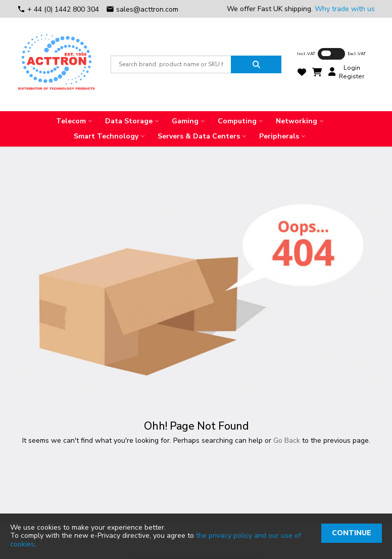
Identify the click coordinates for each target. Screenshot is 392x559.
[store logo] (56, 64)
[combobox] (171, 64)
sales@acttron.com (142, 9)
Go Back (287, 440)
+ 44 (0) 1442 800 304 (59, 9)
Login (352, 68)
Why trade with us (345, 9)
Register (352, 76)
